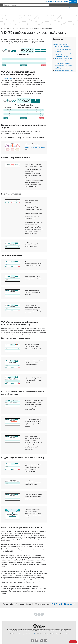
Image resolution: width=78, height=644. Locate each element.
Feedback (73, 642)
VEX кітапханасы (6, 28)
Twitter (39, 614)
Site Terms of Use (31, 636)
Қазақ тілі (72, 8)
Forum (66, 2)
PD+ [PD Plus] (62, 2)
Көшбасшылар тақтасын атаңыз (64, 53)
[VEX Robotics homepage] (4, 2)
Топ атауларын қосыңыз (62, 57)
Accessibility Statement (53, 636)
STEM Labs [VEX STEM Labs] (56, 2)
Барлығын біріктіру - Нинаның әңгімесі (64, 70)
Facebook (36, 614)
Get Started (48, 2)
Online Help (73, 2)
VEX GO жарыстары (21, 28)
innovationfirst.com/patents (58, 635)
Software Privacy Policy (44, 636)
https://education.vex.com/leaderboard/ (35, 148)
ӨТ (13, 28)
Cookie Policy (37, 636)
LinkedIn (42, 614)
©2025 (35, 634)
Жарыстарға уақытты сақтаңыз (64, 62)
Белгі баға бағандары (61, 55)
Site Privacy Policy (24, 636)
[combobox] (26, 5)
